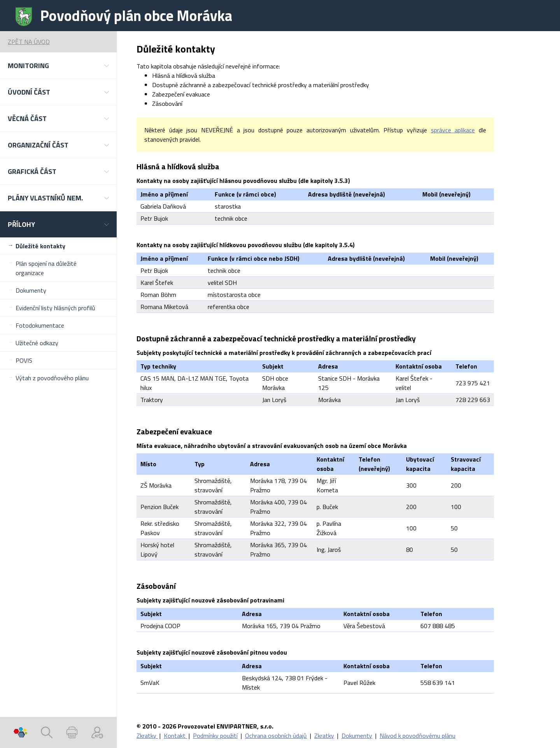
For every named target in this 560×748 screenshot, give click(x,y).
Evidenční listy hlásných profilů (55, 308)
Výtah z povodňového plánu (52, 378)
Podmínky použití (215, 736)
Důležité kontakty (40, 246)
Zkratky (147, 736)
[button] (58, 66)
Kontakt (175, 736)
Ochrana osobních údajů (276, 736)
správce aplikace (453, 130)
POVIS (24, 360)
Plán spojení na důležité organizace (46, 268)
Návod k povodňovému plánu (417, 736)
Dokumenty (31, 290)
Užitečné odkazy (37, 343)
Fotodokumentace (40, 325)
